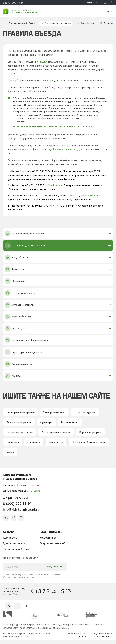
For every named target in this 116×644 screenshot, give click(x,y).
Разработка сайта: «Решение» (77, 635)
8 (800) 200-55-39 (13, 3)
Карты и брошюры (19, 317)
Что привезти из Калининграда (26, 340)
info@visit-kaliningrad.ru (21, 509)
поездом (42, 62)
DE (17, 606)
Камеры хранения (18, 364)
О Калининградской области (20, 23)
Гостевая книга (70, 422)
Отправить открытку (19, 305)
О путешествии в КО (52, 543)
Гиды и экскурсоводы (20, 432)
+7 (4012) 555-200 (17, 498)
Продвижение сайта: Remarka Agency (103, 635)
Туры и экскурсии (85, 412)
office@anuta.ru (55, 185)
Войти (90, 3)
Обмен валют (16, 281)
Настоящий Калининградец (89, 442)
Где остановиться (14, 543)
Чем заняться (48, 538)
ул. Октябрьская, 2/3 (16, 491)
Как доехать (56, 442)
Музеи (10, 452)
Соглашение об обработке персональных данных (33, 576)
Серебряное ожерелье (21, 412)
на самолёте (47, 81)
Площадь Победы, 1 (16, 485)
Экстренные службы (20, 293)
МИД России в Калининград (62, 149)
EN (8, 606)
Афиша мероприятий (19, 422)
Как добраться (85, 23)
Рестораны (13, 442)
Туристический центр (17, 549)
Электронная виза (54, 412)
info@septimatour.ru (91, 196)
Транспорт (106, 23)
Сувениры (46, 422)
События (9, 532)
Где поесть (10, 538)
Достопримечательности (56, 432)
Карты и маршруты (90, 432)
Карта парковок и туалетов (23, 352)
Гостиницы (34, 442)
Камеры (13, 376)
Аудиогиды (15, 328)
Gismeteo (17, 594)
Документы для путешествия (56, 23)
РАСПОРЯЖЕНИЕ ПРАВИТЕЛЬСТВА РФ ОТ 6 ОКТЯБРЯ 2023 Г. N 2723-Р (52, 127)
